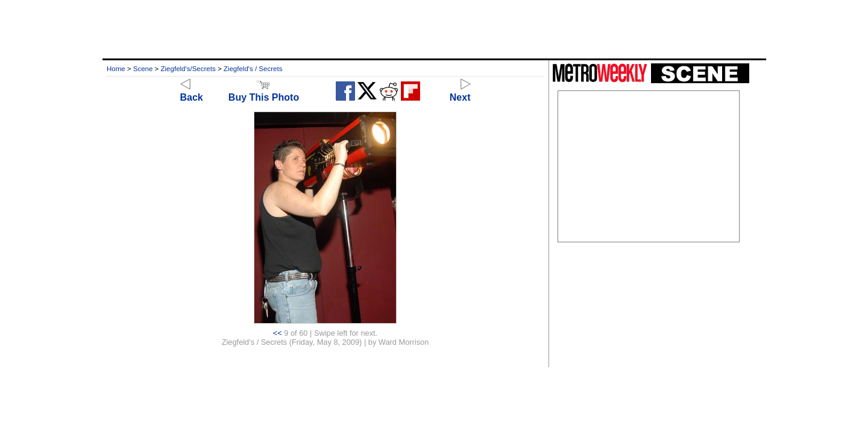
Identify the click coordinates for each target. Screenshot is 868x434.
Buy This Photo (264, 92)
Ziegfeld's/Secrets (188, 69)
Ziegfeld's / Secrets (253, 69)
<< (278, 333)
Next (460, 92)
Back (192, 92)
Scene (143, 69)
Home (116, 69)
